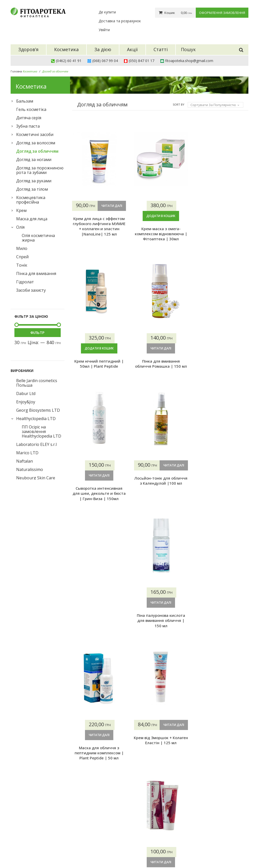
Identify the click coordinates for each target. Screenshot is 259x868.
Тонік (22, 265)
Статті (98, 842)
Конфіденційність (148, 848)
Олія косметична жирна (38, 238)
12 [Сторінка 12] (128, 777)
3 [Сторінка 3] (98, 777)
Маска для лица (32, 219)
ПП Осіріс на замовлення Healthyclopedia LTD (41, 431)
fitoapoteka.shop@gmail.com (189, 61)
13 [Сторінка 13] (138, 777)
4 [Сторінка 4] (108, 777)
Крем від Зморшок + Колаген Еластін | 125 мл (160, 618)
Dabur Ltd (26, 393)
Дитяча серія (29, 118)
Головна (16, 71)
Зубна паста (28, 126)
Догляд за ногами (34, 160)
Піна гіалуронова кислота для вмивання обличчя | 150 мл (221, 488)
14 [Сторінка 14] (148, 777)
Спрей (22, 257)
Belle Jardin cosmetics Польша (37, 383)
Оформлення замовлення (222, 13)
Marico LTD (27, 453)
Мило (22, 248)
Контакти (142, 842)
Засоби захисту (31, 290)
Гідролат (25, 282)
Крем (21, 210)
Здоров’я (100, 816)
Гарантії (140, 835)
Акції (96, 835)
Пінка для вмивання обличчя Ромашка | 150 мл (221, 358)
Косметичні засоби (35, 134)
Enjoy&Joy (26, 402)
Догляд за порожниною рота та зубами (40, 170)
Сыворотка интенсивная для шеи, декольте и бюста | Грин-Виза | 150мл (99, 488)
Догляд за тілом (32, 189)
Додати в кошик (160, 216)
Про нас (140, 816)
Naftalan (25, 461)
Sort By (179, 104)
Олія (20, 227)
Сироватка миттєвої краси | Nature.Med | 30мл (99, 750)
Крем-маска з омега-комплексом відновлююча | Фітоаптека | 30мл (160, 234)
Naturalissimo (30, 469)
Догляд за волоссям (36, 143)
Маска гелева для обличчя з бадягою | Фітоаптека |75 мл (221, 621)
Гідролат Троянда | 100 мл (160, 748)
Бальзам (25, 101)
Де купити (107, 12)
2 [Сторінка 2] (87, 777)
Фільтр (37, 332)
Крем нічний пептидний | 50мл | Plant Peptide (221, 231)
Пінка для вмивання (36, 273)
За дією (99, 829)
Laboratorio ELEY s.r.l (36, 444)
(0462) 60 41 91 (69, 61)
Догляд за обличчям (37, 151)
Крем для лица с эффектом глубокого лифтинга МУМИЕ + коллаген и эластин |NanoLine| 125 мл (99, 236)
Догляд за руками (34, 181)
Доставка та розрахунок (120, 21)
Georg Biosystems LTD (38, 410)
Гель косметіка (31, 109)
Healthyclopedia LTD (36, 419)
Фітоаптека (50, 852)
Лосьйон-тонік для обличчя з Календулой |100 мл (160, 486)
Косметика (102, 823)
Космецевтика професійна (31, 200)
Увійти (104, 30)
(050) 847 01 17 (142, 61)
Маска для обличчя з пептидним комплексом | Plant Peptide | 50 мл (99, 621)
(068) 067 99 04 (105, 61)
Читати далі (99, 216)
